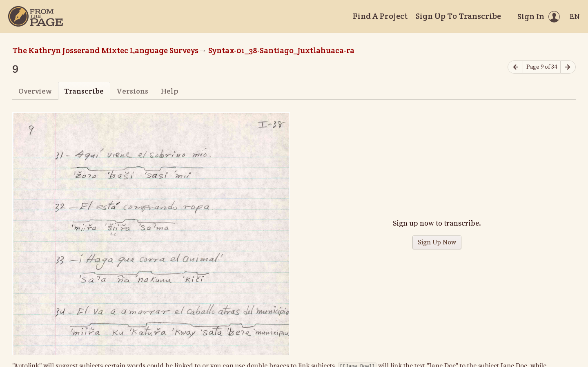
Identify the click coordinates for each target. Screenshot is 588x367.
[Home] (36, 16)
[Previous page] (515, 67)
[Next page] (568, 67)
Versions (132, 91)
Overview (35, 91)
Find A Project (380, 16)
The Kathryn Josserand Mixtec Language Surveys (105, 50)
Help (170, 91)
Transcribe (84, 91)
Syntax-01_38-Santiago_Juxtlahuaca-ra (281, 50)
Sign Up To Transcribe (458, 16)
